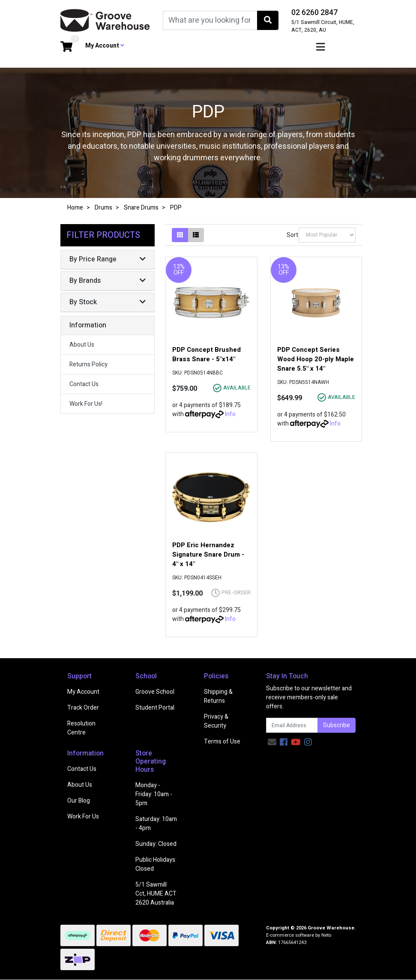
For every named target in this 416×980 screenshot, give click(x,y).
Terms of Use (222, 742)
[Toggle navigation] (320, 47)
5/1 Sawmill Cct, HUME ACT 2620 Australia (156, 894)
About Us (82, 345)
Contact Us (84, 384)
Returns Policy (88, 364)
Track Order (83, 708)
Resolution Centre (81, 728)
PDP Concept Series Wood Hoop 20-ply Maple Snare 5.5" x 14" (316, 359)
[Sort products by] (327, 235)
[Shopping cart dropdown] (66, 47)
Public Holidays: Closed (156, 864)
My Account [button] (105, 46)
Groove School (155, 692)
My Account (83, 692)
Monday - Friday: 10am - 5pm (154, 794)
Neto (326, 935)
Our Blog (79, 801)
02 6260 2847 (314, 13)
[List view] (196, 235)
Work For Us (83, 817)
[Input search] (210, 20)
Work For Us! (86, 404)
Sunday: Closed (156, 844)
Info (230, 414)
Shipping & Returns (218, 696)
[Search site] (268, 20)
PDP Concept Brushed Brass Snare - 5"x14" (207, 354)
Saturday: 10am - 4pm (156, 824)
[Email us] (272, 742)
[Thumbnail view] (180, 235)
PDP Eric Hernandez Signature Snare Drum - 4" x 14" (208, 554)
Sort (292, 235)
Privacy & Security (216, 721)
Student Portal (155, 708)
